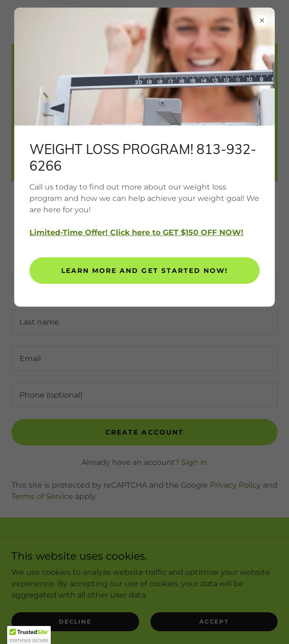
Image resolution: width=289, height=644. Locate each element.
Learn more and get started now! (144, 271)
